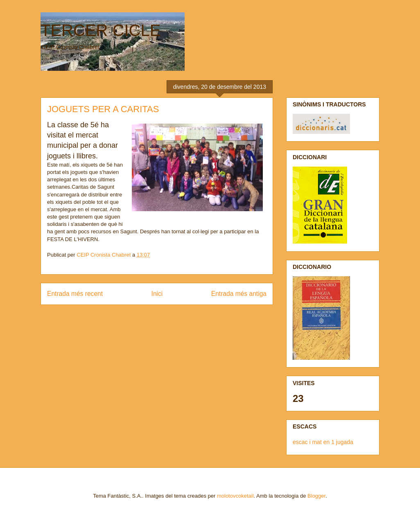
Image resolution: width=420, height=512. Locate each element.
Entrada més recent (75, 294)
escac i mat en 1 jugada (323, 442)
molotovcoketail (235, 496)
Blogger (316, 496)
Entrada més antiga (239, 294)
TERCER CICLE (100, 30)
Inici (157, 294)
